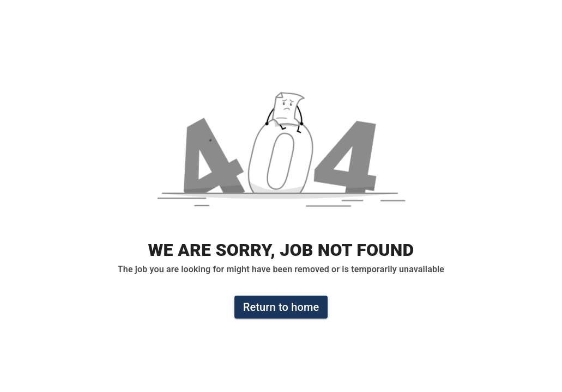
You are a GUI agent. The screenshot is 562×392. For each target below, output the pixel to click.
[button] (281, 155)
